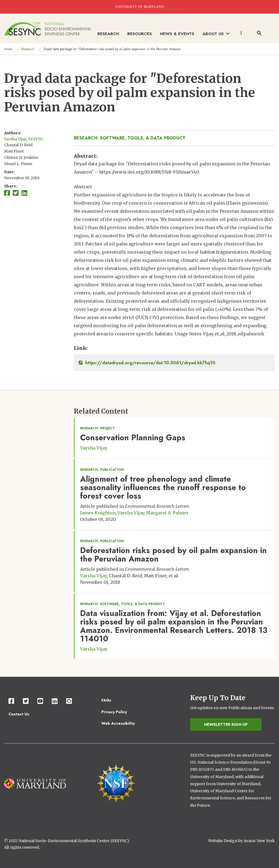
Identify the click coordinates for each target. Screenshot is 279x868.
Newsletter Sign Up (226, 724)
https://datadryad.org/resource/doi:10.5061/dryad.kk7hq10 (147, 363)
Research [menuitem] (108, 34)
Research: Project (98, 428)
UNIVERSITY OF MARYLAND (140, 7)
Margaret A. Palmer (167, 513)
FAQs (106, 700)
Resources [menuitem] (139, 34)
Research (28, 49)
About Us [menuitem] (216, 34)
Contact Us (19, 714)
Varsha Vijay (94, 448)
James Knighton (98, 513)
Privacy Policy (114, 712)
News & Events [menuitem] (177, 34)
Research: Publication (102, 470)
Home (8, 49)
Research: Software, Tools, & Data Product (130, 138)
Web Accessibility (118, 723)
